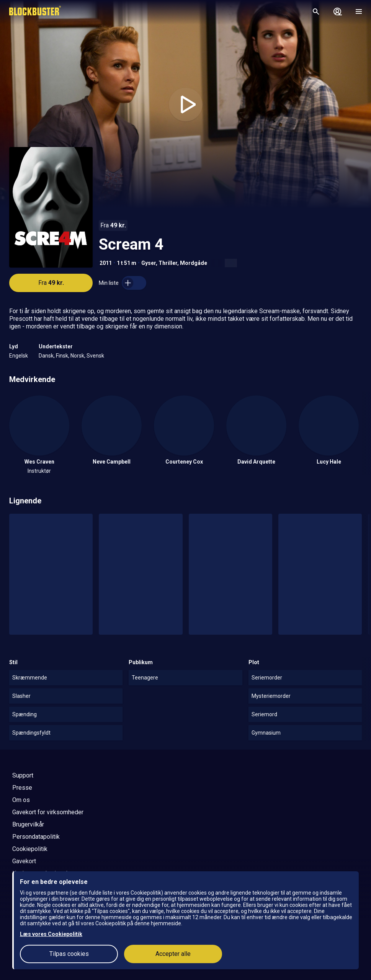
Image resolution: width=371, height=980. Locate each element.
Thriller (168, 263)
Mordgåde (194, 263)
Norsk (77, 356)
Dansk (46, 356)
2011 (106, 263)
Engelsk (19, 356)
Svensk (95, 356)
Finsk (62, 356)
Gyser (149, 263)
